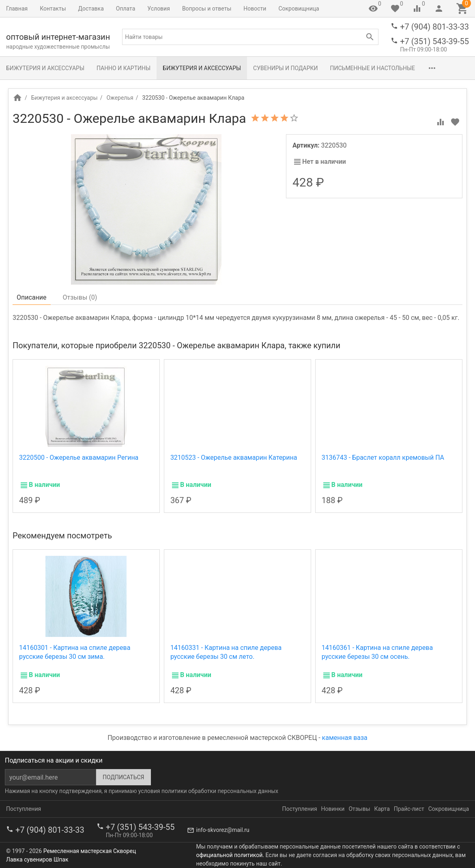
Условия (159, 9)
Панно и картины (124, 68)
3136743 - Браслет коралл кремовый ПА (383, 458)
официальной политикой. (230, 855)
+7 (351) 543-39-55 (434, 41)
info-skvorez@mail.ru (223, 830)
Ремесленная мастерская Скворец (90, 851)
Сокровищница (299, 9)
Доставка (91, 9)
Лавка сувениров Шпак (37, 859)
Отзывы (359, 809)
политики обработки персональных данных (220, 791)
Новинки (333, 809)
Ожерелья (120, 98)
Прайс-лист (409, 809)
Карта (382, 809)
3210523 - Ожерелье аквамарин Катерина (234, 458)
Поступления (24, 809)
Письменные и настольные (373, 68)
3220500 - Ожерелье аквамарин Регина (79, 458)
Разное (438, 68)
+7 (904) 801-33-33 (434, 27)
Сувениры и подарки (285, 68)
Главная (17, 9)
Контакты (53, 9)
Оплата (126, 9)
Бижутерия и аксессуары (45, 68)
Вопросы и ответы (207, 9)
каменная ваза (345, 738)
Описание (32, 297)
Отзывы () (80, 297)
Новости (255, 9)
